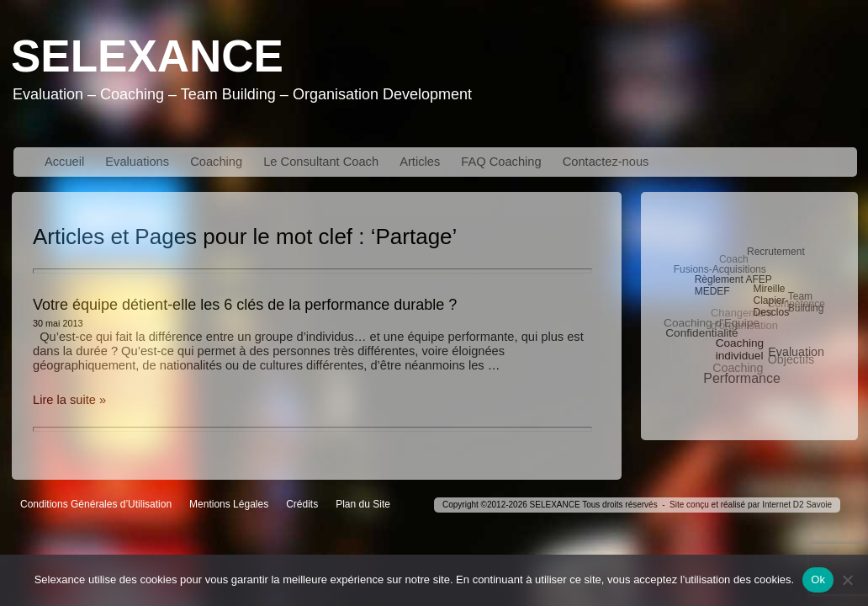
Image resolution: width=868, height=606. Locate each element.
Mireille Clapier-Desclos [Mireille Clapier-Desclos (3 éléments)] (771, 300)
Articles (420, 162)
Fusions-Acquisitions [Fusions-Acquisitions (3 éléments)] (720, 269)
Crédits (302, 504)
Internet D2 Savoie (797, 505)
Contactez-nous (606, 162)
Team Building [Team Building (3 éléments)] (806, 302)
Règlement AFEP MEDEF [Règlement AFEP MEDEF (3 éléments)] (733, 285)
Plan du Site (363, 504)
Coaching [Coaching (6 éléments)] (738, 368)
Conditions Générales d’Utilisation (96, 504)
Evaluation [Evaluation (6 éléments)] (796, 352)
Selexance (147, 56)
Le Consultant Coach (321, 162)
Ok (818, 579)
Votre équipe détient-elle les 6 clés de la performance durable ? (245, 305)
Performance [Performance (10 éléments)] (742, 378)
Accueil (64, 162)
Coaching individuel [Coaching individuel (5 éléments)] (740, 349)
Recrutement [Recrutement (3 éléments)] (776, 252)
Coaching (216, 162)
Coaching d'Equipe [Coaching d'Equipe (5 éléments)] (712, 323)
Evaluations (137, 162)
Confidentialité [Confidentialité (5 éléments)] (701, 333)
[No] (847, 580)
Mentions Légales (229, 504)
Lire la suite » (69, 400)
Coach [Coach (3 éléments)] (734, 259)
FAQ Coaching (501, 162)
